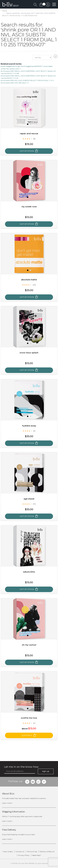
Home (5, 11)
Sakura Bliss (29, 572)
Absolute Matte (29, 280)
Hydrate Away (29, 426)
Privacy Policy (24, 855)
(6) (34, 431)
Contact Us (20, 852)
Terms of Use (32, 852)
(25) (34, 285)
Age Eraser (29, 499)
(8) (34, 139)
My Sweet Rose (29, 207)
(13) (34, 504)
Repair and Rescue (29, 134)
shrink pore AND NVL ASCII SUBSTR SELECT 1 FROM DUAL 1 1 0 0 (27, 80)
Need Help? (37, 855)
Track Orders (8, 852)
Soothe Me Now (29, 718)
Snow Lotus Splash (29, 353)
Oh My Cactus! (29, 645)
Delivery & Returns (47, 852)
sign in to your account (48, 5)
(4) (34, 723)
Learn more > (7, 803)
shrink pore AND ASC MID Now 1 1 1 (15, 83)
